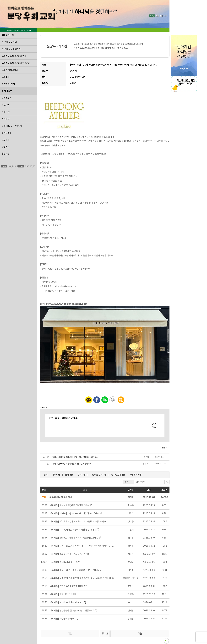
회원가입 (159, 8)
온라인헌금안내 (8, 69)
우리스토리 (6, 83)
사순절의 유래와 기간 (64, 603)
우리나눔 (56, 459)
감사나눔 (69, 459)
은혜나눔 (82, 459)
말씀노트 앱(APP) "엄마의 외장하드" (71, 490)
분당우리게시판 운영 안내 (61, 482)
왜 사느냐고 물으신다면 (65, 547)
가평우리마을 (136, 459)
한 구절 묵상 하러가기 (11, 34)
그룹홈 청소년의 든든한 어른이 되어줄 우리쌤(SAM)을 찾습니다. (83, 531)
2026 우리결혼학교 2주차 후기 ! (69, 539)
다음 (140, 618)
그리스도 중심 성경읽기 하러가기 (16, 48)
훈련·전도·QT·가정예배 (12, 111)
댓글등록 (154, 410)
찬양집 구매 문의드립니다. (66, 587)
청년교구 (5, 138)
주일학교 (5, 131)
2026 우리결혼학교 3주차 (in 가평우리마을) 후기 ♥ (78, 506)
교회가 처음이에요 (10, 55)
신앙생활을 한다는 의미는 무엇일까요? (72, 595)
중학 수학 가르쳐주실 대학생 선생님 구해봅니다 (76, 555)
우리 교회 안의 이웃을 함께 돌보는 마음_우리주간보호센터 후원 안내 (83, 563)
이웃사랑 (5, 97)
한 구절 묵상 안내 (9, 27)
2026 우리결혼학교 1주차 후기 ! (69, 571)
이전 (70, 618)
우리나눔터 (7, 76)
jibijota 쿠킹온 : (74, 522)
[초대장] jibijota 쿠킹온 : (74, 498)
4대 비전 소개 (8, 20)
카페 (166, 8)
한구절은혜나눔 (118, 459)
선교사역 (5, 90)
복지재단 (5, 104)
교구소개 (5, 124)
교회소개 (5, 62)
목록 (165, 433)
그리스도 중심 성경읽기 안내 (14, 41)
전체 (46, 459)
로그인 (152, 8)
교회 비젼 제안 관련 (63, 579)
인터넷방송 (6, 117)
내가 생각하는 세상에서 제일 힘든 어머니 (73, 514)
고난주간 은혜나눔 (98, 459)
